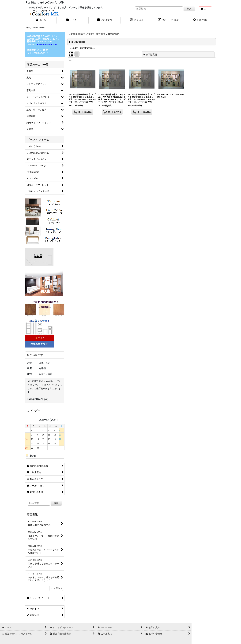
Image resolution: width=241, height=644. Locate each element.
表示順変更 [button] (150, 55)
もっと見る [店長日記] (56, 588)
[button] (200, 20)
